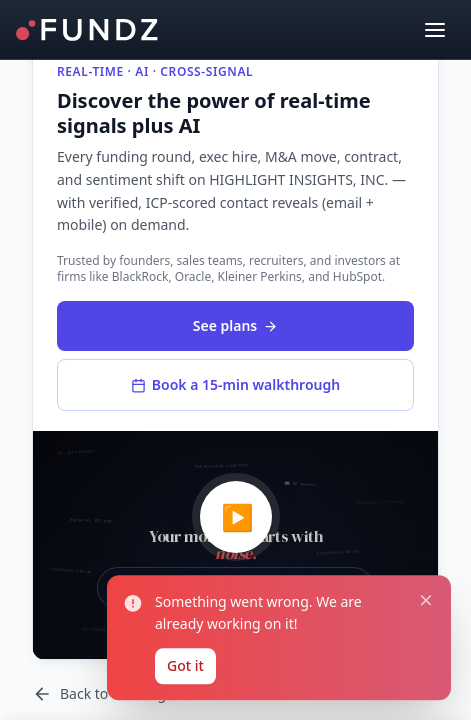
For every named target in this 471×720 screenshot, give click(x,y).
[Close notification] (426, 599)
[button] (235, 545)
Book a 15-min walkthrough (235, 384)
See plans (235, 325)
